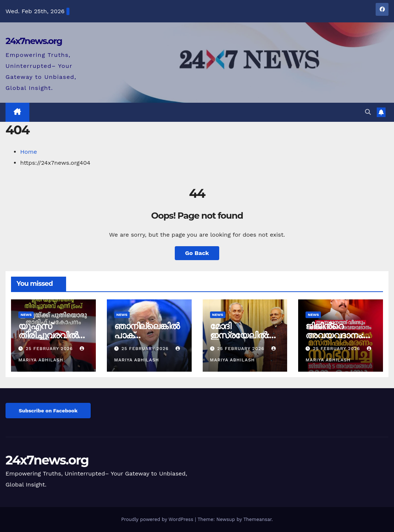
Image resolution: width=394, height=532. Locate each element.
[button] (368, 112)
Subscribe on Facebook (48, 411)
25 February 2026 (50, 349)
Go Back (197, 253)
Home (29, 152)
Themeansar (258, 519)
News (26, 315)
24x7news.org (34, 41)
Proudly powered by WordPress (158, 519)
